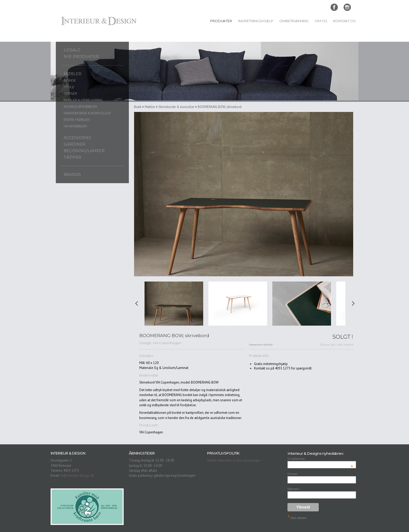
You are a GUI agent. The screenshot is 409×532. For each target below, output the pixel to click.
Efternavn (293, 489)
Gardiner (74, 144)
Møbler (73, 74)
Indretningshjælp (256, 21)
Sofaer (70, 94)
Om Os (321, 21)
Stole (69, 87)
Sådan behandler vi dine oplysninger (234, 460)
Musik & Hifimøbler (80, 107)
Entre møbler (77, 120)
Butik (138, 107)
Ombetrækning (294, 21)
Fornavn (292, 474)
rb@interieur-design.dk (77, 476)
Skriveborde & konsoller (87, 113)
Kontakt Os (345, 21)
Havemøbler (75, 126)
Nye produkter (81, 57)
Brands (72, 175)
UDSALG (72, 50)
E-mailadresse (320, 459)
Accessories (77, 138)
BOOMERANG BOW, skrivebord (220, 107)
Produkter (221, 21)
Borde (70, 80)
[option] (174, 304)
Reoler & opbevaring (83, 100)
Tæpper (72, 157)
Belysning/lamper (84, 151)
